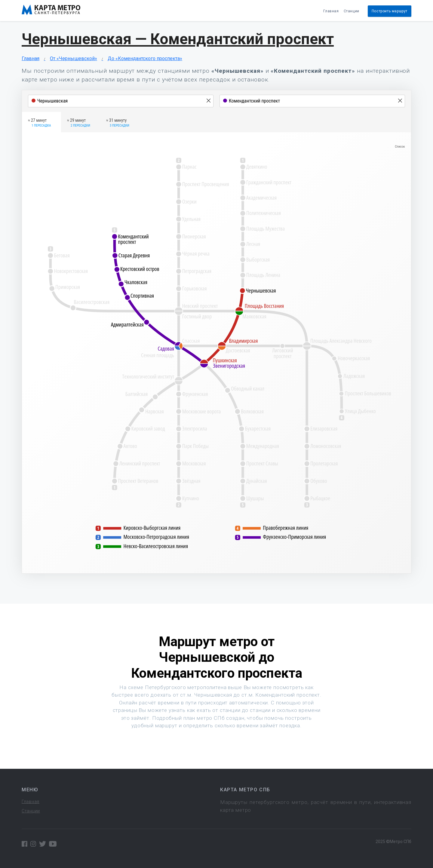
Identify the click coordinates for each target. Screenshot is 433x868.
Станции (352, 11)
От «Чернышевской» (74, 58)
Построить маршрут (390, 11)
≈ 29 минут (79, 123)
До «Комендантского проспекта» (145, 58)
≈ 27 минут (39, 123)
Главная (331, 11)
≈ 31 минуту (118, 123)
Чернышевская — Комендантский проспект (178, 39)
